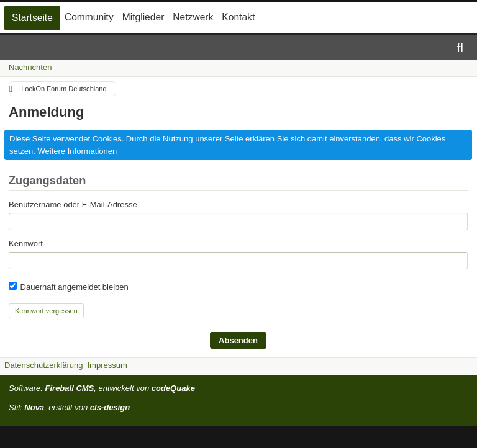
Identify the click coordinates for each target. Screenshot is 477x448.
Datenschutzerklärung (43, 365)
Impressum (107, 365)
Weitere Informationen (78, 151)
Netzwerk (193, 17)
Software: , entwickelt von (102, 388)
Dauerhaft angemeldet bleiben (69, 287)
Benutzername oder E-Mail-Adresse (73, 204)
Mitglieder (143, 17)
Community (89, 17)
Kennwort (26, 244)
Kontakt (238, 17)
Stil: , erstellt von (69, 407)
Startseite (32, 18)
